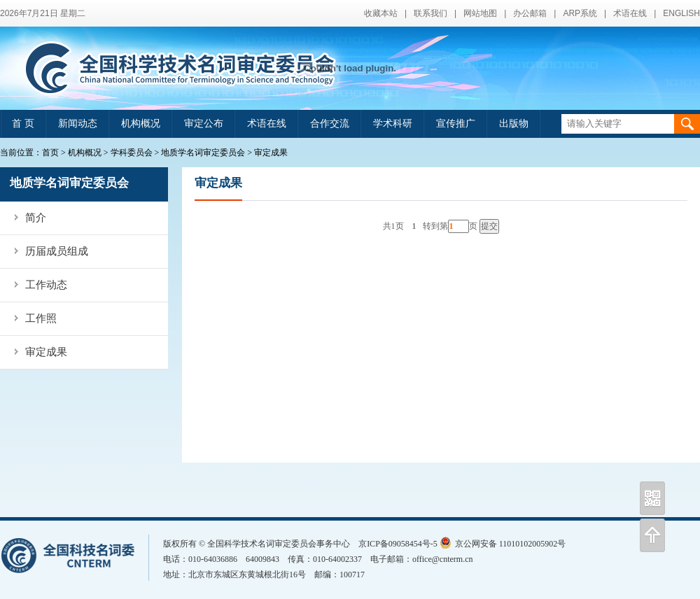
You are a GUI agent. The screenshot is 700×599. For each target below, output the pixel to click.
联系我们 (430, 13)
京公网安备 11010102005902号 (503, 544)
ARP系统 (580, 13)
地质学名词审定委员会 (203, 153)
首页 (50, 153)
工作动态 (46, 285)
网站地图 (480, 13)
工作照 (41, 318)
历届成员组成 (57, 251)
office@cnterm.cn (442, 559)
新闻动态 (78, 124)
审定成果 (271, 153)
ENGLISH (681, 13)
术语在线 (630, 13)
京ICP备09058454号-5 (398, 544)
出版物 (514, 124)
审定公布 (204, 124)
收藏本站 (381, 13)
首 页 (23, 124)
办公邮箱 (530, 13)
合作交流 (330, 124)
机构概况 (141, 124)
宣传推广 (456, 124)
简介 (36, 218)
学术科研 (393, 124)
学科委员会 (132, 153)
